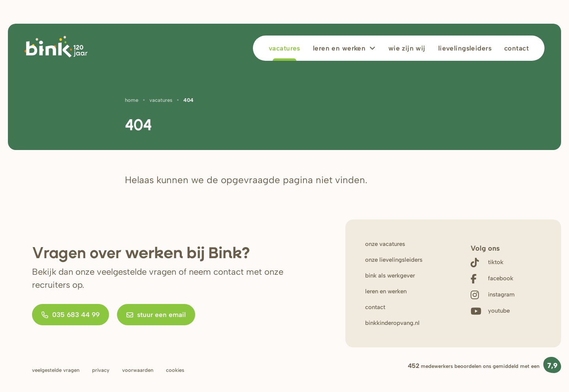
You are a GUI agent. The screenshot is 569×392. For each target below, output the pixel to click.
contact (375, 307)
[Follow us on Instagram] (493, 295)
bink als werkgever (390, 276)
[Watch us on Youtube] (493, 311)
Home (132, 100)
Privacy (101, 370)
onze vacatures (385, 244)
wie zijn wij (407, 48)
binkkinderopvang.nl (392, 323)
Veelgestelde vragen (56, 370)
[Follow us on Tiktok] (493, 262)
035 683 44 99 (71, 315)
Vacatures (284, 48)
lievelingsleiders (465, 48)
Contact (516, 48)
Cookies (175, 370)
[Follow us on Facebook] (493, 279)
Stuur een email (156, 315)
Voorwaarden (138, 370)
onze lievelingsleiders (394, 260)
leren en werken (339, 48)
